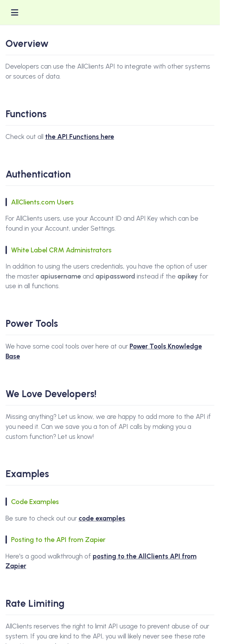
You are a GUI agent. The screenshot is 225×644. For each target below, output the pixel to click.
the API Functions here (80, 137)
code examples (102, 518)
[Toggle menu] (15, 12)
